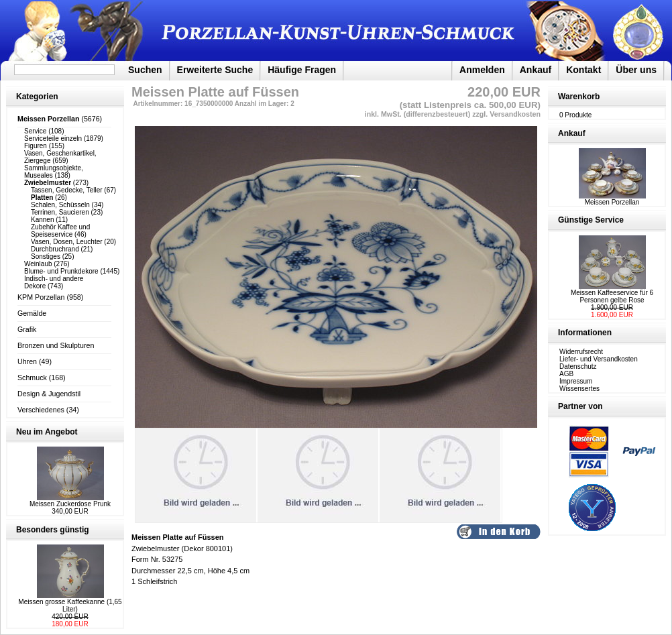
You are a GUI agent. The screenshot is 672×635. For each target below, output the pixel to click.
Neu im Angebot (47, 432)
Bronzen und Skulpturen (56, 345)
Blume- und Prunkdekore (61, 271)
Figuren (36, 146)
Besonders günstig (53, 530)
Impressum (576, 381)
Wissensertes (579, 389)
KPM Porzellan (41, 297)
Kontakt (583, 70)
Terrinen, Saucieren (60, 212)
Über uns (636, 70)
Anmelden (482, 70)
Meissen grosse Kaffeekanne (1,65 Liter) (70, 605)
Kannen (42, 220)
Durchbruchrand (55, 249)
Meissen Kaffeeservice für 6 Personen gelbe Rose (612, 296)
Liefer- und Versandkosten (599, 359)
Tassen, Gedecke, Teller (67, 190)
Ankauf (536, 70)
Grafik (27, 329)
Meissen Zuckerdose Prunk (70, 504)
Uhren (27, 361)
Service (35, 131)
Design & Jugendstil (49, 394)
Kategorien (37, 97)
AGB (566, 374)
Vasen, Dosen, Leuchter (67, 242)
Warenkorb (579, 97)
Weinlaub (38, 264)
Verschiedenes (41, 410)
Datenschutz (578, 366)
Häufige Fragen (302, 70)
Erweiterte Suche (215, 70)
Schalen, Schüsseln (60, 205)
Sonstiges (46, 256)
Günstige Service (591, 220)
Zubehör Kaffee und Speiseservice (60, 231)
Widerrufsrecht (581, 352)
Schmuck (32, 378)
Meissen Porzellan (612, 199)
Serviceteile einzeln (53, 138)
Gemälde (32, 313)
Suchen (145, 70)
